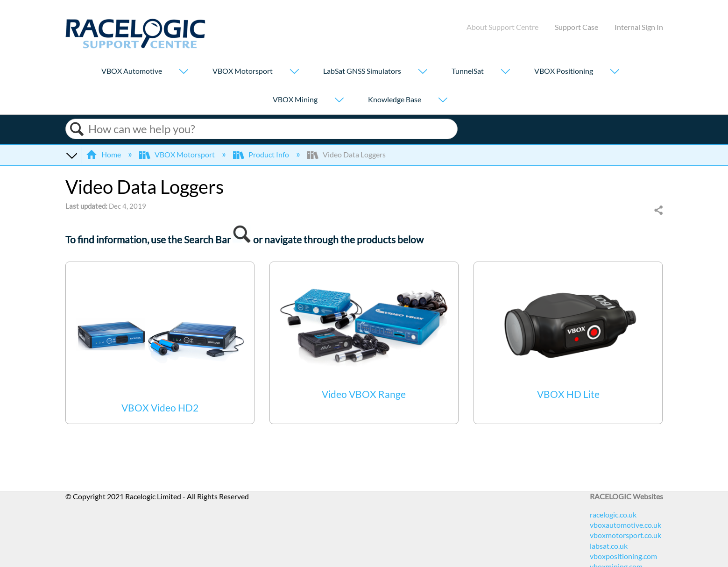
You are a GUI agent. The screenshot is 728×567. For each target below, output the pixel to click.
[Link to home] (135, 46)
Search (77, 129)
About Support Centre (502, 27)
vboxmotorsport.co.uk (626, 535)
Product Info (262, 154)
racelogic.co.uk (613, 514)
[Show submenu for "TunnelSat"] (505, 72)
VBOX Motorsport (243, 71)
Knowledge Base (395, 99)
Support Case (576, 27)
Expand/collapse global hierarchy (71, 155)
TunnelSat (468, 71)
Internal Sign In (639, 27)
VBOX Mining (295, 99)
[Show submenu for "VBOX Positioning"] (615, 72)
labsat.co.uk (609, 546)
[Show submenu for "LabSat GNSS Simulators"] (423, 72)
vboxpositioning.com (623, 556)
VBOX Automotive (132, 71)
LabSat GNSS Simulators (362, 71)
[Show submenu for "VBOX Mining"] (339, 101)
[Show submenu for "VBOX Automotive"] (184, 72)
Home (104, 154)
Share (658, 211)
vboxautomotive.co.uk (626, 525)
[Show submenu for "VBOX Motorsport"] (294, 72)
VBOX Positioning (564, 71)
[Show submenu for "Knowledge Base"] (443, 101)
